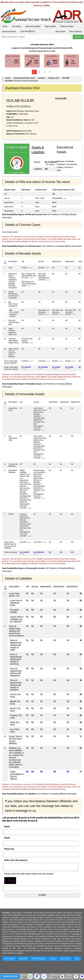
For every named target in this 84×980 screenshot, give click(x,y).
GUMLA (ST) (54, 78)
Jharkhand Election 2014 (24, 78)
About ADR (60, 31)
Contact (53, 959)
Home (5, 26)
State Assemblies (33, 26)
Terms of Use (65, 959)
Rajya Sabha (50, 26)
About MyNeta (76, 31)
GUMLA (42, 78)
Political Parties (67, 26)
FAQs (77, 959)
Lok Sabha (16, 26)
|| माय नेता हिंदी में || (28, 31)
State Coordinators (39, 959)
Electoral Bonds (9, 31)
